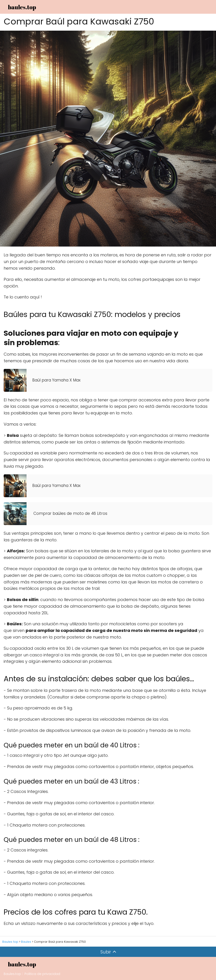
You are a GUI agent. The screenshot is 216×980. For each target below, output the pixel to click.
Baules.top (12, 974)
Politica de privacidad (42, 974)
